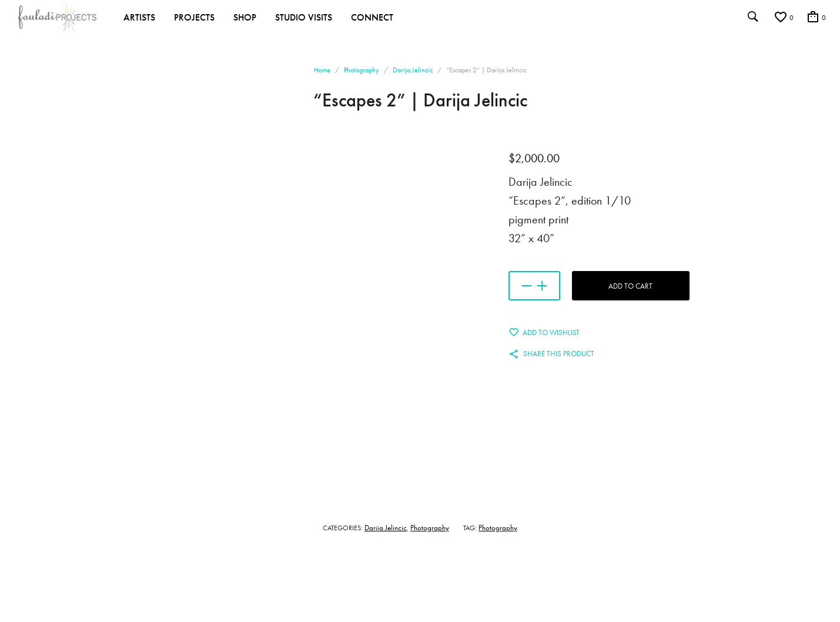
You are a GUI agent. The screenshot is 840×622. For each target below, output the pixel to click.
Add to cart (630, 286)
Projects (194, 17)
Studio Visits (304, 17)
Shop (245, 17)
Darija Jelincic (413, 70)
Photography (362, 70)
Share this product (559, 354)
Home (322, 70)
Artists (139, 17)
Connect (372, 17)
